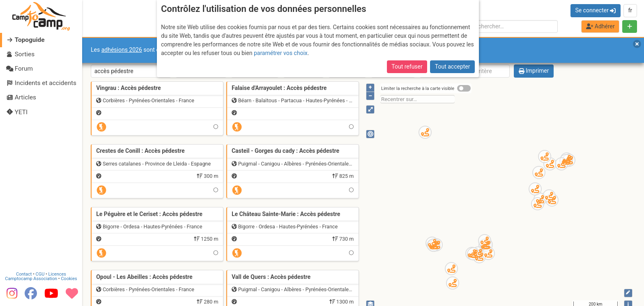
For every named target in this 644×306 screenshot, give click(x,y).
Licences (57, 274)
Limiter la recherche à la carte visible (418, 89)
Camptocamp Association (31, 279)
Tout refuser (407, 67)
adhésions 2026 (122, 50)
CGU (40, 274)
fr (630, 10)
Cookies (69, 279)
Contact (24, 274)
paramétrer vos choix (281, 53)
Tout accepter (453, 67)
